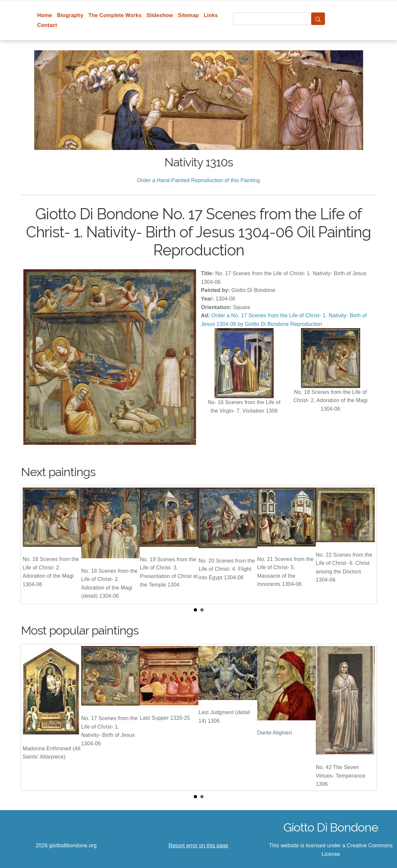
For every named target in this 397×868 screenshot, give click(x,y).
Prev (31, 545)
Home (45, 15)
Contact (47, 25)
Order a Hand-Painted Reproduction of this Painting (199, 180)
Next (366, 545)
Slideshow (160, 15)
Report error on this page (199, 845)
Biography (70, 15)
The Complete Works (115, 15)
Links (211, 15)
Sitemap (188, 15)
